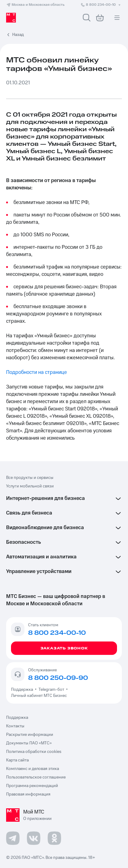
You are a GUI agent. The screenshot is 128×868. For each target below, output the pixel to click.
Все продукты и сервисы (30, 478)
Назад (18, 35)
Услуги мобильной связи (30, 486)
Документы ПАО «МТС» (29, 743)
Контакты (15, 726)
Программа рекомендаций (32, 786)
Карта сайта (17, 760)
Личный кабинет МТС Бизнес (39, 696)
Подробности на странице (37, 372)
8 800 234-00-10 (101, 5)
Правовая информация (28, 794)
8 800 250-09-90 (58, 678)
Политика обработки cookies (34, 752)
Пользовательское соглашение (36, 777)
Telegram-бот (51, 690)
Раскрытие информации (30, 735)
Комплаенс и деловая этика (33, 769)
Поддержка (23, 690)
